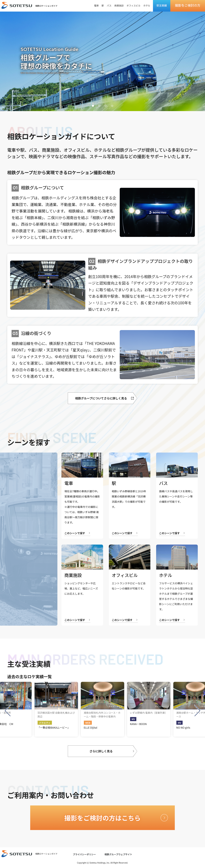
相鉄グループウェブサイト (118, 854)
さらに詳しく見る (101, 751)
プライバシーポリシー (84, 854)
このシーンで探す (75, 533)
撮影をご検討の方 (188, 6)
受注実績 (162, 6)
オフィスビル (133, 6)
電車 (96, 6)
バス (109, 6)
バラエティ (45, 723)
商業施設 (119, 6)
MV (133, 719)
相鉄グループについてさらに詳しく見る (101, 398)
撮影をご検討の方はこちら (102, 818)
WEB (88, 723)
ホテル (147, 6)
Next (197, 711)
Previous (8, 711)
